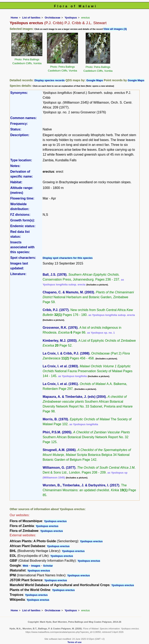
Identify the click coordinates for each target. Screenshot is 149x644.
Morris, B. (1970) (55, 419)
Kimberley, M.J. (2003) (60, 341)
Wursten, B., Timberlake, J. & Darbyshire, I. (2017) (81, 485)
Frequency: (19, 124)
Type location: (21, 160)
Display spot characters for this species (68, 258)
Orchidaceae (53, 18)
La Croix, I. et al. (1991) (60, 384)
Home (14, 18)
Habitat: (16, 182)
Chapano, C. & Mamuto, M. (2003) (68, 292)
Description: (20, 135)
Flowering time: (22, 198)
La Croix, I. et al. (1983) (60, 366)
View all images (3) (115, 29)
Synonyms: (19, 93)
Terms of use (75, 642)
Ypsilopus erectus (55, 521)
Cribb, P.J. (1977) (56, 310)
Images (36, 566)
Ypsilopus (71, 18)
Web (25, 566)
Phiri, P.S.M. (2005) (57, 432)
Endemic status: (23, 226)
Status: (16, 129)
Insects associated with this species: (22, 247)
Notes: (15, 166)
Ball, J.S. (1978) (54, 275)
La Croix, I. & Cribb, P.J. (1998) (66, 353)
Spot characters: (23, 258)
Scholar (48, 566)
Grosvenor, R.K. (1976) (60, 328)
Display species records (50, 80)
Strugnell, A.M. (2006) (59, 450)
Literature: (18, 274)
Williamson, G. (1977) (59, 468)
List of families (31, 18)
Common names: (23, 118)
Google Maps (95, 80)
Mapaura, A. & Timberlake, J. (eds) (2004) (74, 397)
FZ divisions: (20, 215)
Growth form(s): (22, 220)
